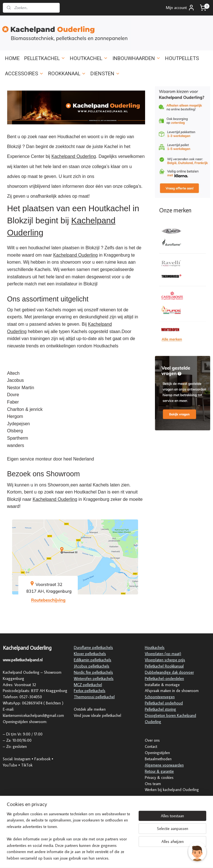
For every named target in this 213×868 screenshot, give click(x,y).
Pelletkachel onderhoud (164, 703)
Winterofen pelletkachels (94, 678)
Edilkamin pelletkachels (93, 660)
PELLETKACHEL (45, 58)
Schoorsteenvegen (160, 697)
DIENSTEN (105, 73)
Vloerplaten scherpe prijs (165, 660)
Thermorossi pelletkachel (94, 697)
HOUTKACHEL (89, 58)
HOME (12, 58)
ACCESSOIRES (24, 73)
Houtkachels (155, 647)
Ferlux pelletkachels (90, 691)
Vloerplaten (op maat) (163, 654)
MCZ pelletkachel (88, 685)
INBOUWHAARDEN (137, 58)
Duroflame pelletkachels (93, 647)
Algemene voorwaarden (164, 765)
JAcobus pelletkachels (92, 666)
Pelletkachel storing (160, 709)
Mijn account (180, 8)
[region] (69, 839)
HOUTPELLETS (182, 58)
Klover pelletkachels (90, 654)
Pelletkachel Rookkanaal (164, 666)
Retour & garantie (159, 771)
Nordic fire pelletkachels (93, 672)
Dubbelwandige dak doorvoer (169, 672)
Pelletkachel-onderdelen (164, 678)
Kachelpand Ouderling (74, 156)
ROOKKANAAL (67, 73)
